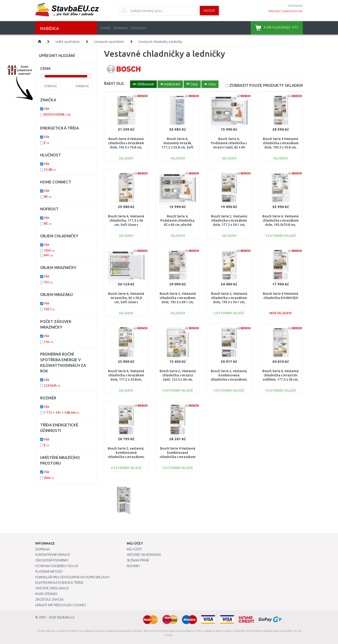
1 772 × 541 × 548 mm (62, 413)
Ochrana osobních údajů (57, 566)
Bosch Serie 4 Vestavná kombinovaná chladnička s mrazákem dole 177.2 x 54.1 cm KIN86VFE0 (178, 457)
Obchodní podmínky (52, 560)
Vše (47, 109)
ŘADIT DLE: (114, 83)
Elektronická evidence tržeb (59, 583)
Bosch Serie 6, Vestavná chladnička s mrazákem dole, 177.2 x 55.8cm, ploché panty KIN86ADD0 (126, 380)
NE (48, 197)
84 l (48, 255)
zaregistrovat (293, 11)
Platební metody (49, 572)
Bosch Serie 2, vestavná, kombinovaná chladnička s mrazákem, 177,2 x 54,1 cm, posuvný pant (229, 380)
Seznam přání (138, 560)
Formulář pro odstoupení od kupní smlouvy (72, 577)
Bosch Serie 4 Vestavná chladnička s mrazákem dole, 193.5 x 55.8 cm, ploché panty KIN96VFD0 (281, 147)
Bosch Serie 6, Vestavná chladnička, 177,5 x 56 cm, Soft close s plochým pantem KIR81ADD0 (126, 225)
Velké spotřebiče (67, 42)
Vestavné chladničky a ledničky (160, 42)
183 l (49, 309)
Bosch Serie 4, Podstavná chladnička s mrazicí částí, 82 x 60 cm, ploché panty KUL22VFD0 (229, 147)
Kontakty (139, 28)
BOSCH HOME (57, 114)
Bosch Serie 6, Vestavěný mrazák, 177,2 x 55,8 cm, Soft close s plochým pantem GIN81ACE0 (178, 147)
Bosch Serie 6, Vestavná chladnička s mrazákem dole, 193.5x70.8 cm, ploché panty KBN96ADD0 (280, 225)
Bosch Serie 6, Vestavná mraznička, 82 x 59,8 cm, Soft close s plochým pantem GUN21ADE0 (126, 302)
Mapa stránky (46, 594)
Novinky (133, 566)
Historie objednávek (144, 555)
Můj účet (134, 549)
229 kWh (52, 386)
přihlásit (275, 11)
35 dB (50, 170)
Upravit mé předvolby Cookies (61, 605)
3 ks (49, 342)
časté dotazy (295, 6)
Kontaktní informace (53, 555)
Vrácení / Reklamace (52, 588)
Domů (106, 28)
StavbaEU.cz (66, 617)
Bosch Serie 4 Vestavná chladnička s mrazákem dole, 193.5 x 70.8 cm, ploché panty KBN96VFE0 (126, 147)
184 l (49, 250)
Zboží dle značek (49, 599)
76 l (48, 282)
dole (49, 478)
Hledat (209, 11)
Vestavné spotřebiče (109, 42)
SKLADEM (266, 85)
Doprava (121, 28)
